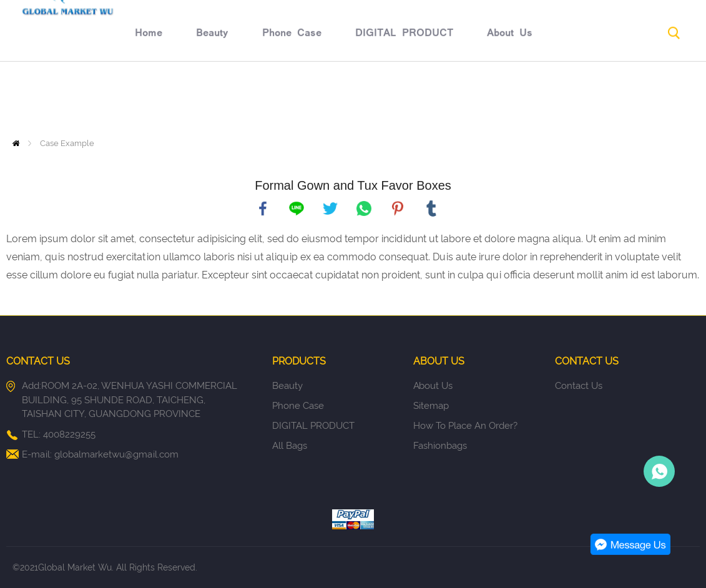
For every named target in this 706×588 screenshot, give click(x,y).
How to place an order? (465, 426)
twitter (330, 208)
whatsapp (364, 208)
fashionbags (440, 446)
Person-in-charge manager (659, 471)
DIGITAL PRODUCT (311, 98)
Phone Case (198, 98)
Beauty (119, 98)
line (297, 208)
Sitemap (431, 406)
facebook (263, 208)
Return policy (505, 98)
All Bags (290, 446)
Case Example (67, 143)
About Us (416, 98)
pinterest (398, 208)
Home (55, 98)
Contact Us (599, 98)
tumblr (431, 208)
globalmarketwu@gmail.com (116, 454)
